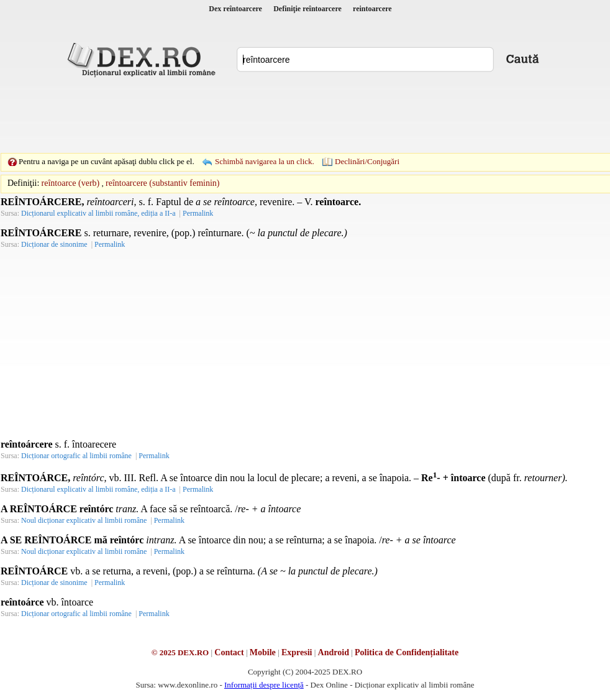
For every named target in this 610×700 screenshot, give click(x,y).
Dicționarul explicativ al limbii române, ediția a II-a (98, 213)
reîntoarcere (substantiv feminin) (162, 183)
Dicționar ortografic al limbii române (76, 456)
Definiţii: (23, 183)
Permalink (198, 213)
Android (334, 652)
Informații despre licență (264, 685)
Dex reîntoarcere (235, 9)
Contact (229, 652)
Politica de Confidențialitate (407, 652)
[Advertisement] (305, 115)
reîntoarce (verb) (71, 183)
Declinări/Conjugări (367, 161)
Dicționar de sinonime (54, 244)
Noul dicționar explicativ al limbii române (84, 520)
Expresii (297, 652)
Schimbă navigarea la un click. (265, 161)
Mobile (263, 652)
